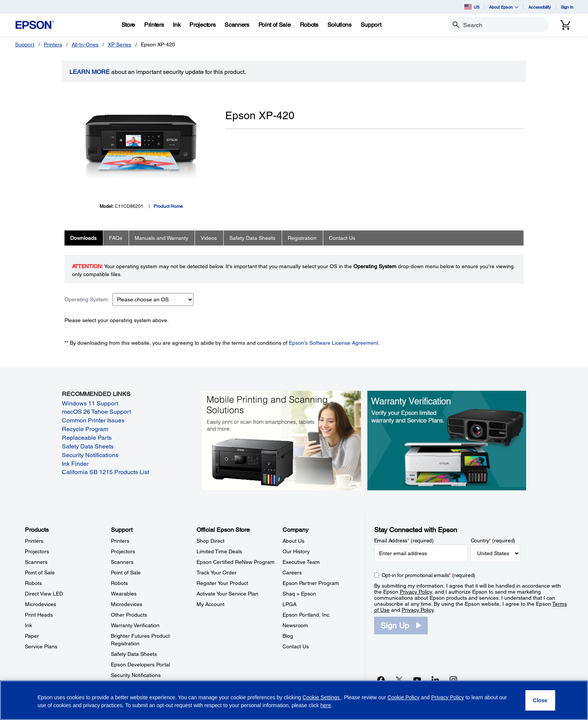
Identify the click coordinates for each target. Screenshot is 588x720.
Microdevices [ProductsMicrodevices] (41, 604)
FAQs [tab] (116, 238)
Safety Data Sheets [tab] (252, 238)
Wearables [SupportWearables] (124, 594)
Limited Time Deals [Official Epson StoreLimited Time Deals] (219, 551)
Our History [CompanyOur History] (296, 551)
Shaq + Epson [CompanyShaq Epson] (299, 594)
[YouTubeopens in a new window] (417, 680)
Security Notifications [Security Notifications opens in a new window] (90, 455)
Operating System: (87, 299)
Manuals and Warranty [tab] (161, 238)
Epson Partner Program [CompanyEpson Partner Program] (311, 583)
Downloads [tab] (83, 238)
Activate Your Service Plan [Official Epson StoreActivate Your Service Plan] (227, 594)
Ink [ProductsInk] (28, 625)
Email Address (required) (404, 540)
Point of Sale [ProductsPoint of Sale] (40, 573)
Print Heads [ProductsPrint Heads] (39, 615)
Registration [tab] (302, 238)
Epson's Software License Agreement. (334, 343)
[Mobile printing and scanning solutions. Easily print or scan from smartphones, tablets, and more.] (282, 440)
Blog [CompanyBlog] (288, 636)
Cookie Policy (403, 697)
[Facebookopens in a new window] (381, 680)
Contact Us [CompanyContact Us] (296, 646)
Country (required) (493, 540)
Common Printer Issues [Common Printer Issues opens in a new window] (93, 420)
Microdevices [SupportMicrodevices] (127, 604)
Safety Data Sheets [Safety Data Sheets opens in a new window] (88, 446)
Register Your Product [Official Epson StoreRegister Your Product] (222, 583)
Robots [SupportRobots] (119, 583)
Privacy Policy (416, 592)
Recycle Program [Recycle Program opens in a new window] (85, 429)
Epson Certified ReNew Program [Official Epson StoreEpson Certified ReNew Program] (236, 562)
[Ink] (177, 25)
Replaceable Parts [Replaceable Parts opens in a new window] (87, 438)
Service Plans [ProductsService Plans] (41, 646)
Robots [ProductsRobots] (33, 583)
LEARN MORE (90, 72)
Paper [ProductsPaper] (32, 636)
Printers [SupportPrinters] (120, 541)
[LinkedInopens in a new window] (435, 680)
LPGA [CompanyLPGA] (289, 604)
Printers (53, 45)
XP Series (120, 45)
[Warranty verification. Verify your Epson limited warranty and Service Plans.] (447, 440)
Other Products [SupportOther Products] (129, 615)
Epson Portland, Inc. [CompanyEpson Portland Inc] (307, 615)
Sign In (567, 7)
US (472, 7)
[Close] (540, 700)
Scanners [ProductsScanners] (36, 562)
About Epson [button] (504, 7)
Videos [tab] (209, 238)
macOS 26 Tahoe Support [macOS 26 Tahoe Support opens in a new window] (96, 412)
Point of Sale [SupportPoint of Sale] (126, 573)
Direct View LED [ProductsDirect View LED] (44, 594)
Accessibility (540, 7)
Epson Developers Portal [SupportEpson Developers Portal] (140, 665)
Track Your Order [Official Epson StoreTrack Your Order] (216, 573)
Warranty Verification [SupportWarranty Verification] (135, 625)
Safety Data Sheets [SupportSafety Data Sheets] (134, 654)
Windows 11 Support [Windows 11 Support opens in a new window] (90, 403)
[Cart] (565, 25)
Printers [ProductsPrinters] (34, 541)
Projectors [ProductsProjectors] (37, 551)
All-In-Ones (85, 45)
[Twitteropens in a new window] (399, 680)
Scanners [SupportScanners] (122, 562)
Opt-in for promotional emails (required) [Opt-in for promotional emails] (429, 575)
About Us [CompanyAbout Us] (293, 541)
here (325, 705)
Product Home (168, 206)
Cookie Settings (322, 697)
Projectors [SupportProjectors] (123, 551)
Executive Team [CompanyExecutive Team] (301, 562)
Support (25, 45)
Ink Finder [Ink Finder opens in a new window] (75, 464)
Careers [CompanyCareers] (292, 573)
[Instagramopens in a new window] (453, 680)
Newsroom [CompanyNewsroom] (295, 625)
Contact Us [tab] (342, 238)
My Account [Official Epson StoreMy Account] (210, 604)
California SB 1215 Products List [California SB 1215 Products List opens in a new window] (105, 472)
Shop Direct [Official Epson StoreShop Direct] (210, 541)
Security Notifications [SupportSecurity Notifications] (136, 675)
